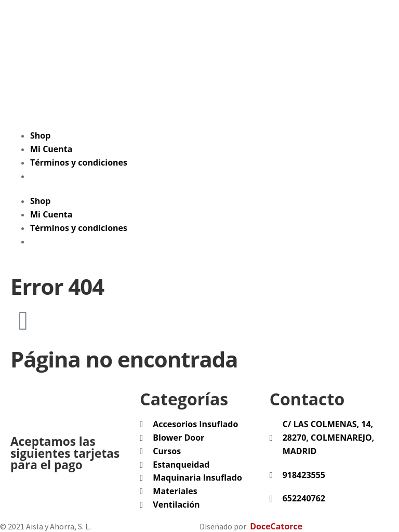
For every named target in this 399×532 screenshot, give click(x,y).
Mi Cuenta (51, 149)
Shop (40, 135)
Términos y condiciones (79, 162)
